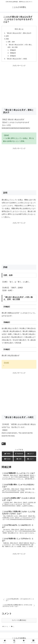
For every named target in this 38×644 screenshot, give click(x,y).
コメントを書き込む (19, 620)
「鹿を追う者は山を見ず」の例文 (16, 59)
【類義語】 (13, 53)
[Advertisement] (19, 86)
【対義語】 (13, 56)
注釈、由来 (11, 42)
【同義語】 (13, 50)
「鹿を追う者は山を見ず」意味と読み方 (19, 33)
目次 (16, 29)
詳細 (7, 39)
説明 (7, 36)
